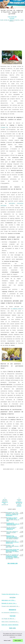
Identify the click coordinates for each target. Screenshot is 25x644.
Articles (12, 18)
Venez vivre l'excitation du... (10, 622)
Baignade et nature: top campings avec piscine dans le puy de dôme (13, 519)
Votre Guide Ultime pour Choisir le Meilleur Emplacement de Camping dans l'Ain (12, 551)
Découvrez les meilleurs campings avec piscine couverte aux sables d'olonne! (12, 537)
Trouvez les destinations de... (10, 594)
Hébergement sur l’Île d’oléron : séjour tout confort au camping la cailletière (12, 514)
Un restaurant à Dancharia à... (10, 613)
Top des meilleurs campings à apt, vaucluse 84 (5, 502)
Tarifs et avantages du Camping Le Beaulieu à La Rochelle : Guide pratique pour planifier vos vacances (12, 557)
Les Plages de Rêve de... (9, 619)
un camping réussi (16, 309)
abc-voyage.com (12, 17)
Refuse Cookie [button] (7, 640)
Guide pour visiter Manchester (10, 625)
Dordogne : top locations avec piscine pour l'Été (12, 546)
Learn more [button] (13, 637)
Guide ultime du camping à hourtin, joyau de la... (12, 21)
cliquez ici (4, 127)
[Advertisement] (12, 35)
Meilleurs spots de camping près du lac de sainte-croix (12, 542)
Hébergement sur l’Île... (9, 600)
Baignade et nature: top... (9, 603)
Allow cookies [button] (18, 640)
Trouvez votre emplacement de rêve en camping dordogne (19, 503)
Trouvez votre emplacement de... (11, 606)
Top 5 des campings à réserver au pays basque (12, 533)
